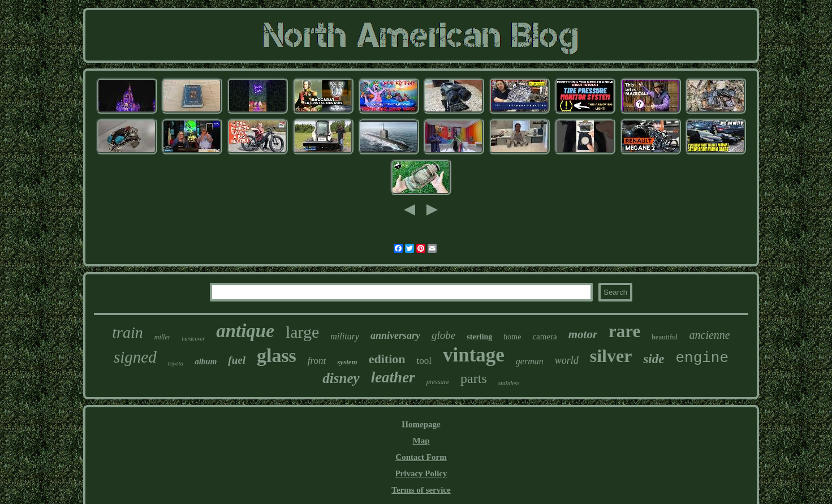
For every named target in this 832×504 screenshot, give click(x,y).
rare (624, 331)
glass (277, 356)
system (347, 362)
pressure (438, 382)
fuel (237, 360)
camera (544, 337)
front (317, 361)
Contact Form (421, 457)
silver (611, 356)
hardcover (193, 339)
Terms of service (421, 490)
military (345, 336)
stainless (509, 383)
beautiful (665, 337)
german (530, 361)
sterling (479, 337)
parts (474, 378)
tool (424, 361)
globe (443, 335)
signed (135, 357)
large (302, 332)
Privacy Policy (421, 473)
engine (702, 358)
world (567, 360)
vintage (474, 355)
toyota (176, 363)
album (206, 361)
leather (393, 377)
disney (341, 378)
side (654, 359)
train (127, 332)
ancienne (710, 335)
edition (387, 359)
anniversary (395, 335)
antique (245, 331)
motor (583, 334)
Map (421, 441)
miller (163, 337)
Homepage (421, 424)
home (512, 337)
